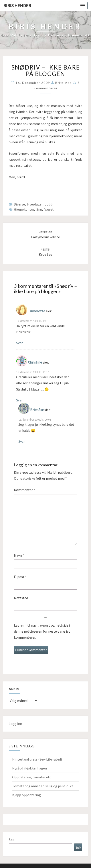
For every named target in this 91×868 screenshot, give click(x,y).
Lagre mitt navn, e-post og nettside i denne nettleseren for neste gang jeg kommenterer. (42, 631)
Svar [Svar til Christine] (19, 400)
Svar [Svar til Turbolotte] (19, 343)
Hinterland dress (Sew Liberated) (37, 759)
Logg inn (15, 724)
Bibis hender (17, 5)
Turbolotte (37, 311)
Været (49, 209)
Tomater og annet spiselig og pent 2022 (43, 786)
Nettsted (21, 598)
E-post (20, 577)
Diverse (19, 204)
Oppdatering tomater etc (32, 777)
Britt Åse (37, 410)
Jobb (49, 204)
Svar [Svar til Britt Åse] (22, 441)
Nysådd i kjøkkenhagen (30, 768)
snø (39, 209)
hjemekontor (24, 209)
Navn (19, 555)
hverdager (35, 204)
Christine (35, 362)
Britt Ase (64, 83)
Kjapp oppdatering (27, 795)
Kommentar (25, 490)
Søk (11, 840)
